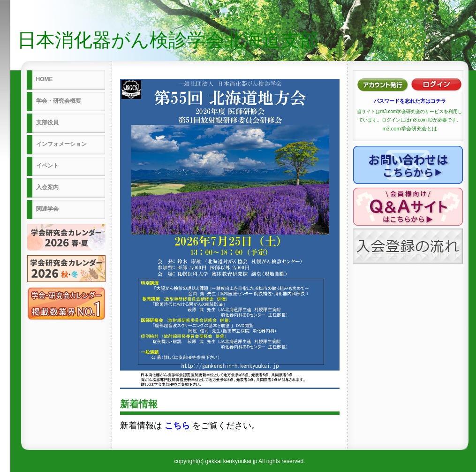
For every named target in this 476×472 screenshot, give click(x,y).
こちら (177, 426)
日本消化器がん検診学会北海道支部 (168, 40)
